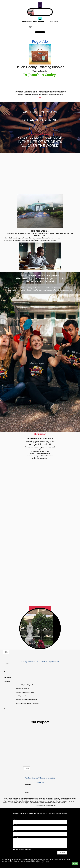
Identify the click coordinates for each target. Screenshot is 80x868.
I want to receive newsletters (22, 850)
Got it (75, 864)
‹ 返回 (6, 652)
